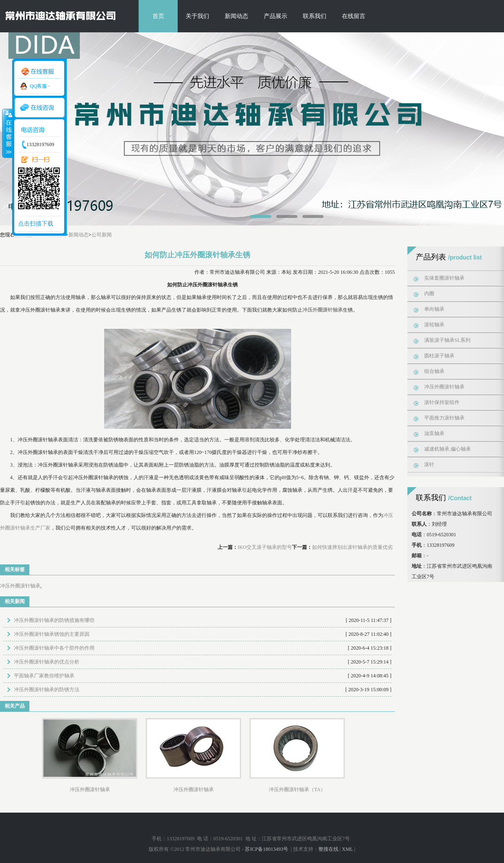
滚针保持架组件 (442, 402)
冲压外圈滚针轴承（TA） (297, 790)
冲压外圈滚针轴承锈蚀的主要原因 (52, 634)
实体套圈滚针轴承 (444, 278)
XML (347, 849)
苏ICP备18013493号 (267, 849)
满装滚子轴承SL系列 (447, 340)
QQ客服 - (40, 86)
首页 (158, 16)
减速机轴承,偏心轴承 (448, 449)
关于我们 (197, 16)
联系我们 (315, 16)
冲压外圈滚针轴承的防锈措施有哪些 (54, 620)
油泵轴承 (434, 433)
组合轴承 (434, 371)
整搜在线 (328, 849)
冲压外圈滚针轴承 (20, 586)
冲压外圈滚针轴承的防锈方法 (47, 690)
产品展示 (276, 16)
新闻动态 (236, 16)
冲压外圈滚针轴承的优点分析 (47, 662)
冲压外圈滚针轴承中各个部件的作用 (54, 648)
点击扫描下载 (36, 224)
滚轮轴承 (434, 325)
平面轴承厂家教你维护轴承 (44, 676)
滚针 (429, 464)
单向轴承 (434, 309)
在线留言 (354, 16)
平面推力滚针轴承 (444, 418)
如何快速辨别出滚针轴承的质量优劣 (352, 547)
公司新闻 (102, 235)
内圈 (429, 294)
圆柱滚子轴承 (439, 356)
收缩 (7, 133)
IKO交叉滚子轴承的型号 (265, 547)
